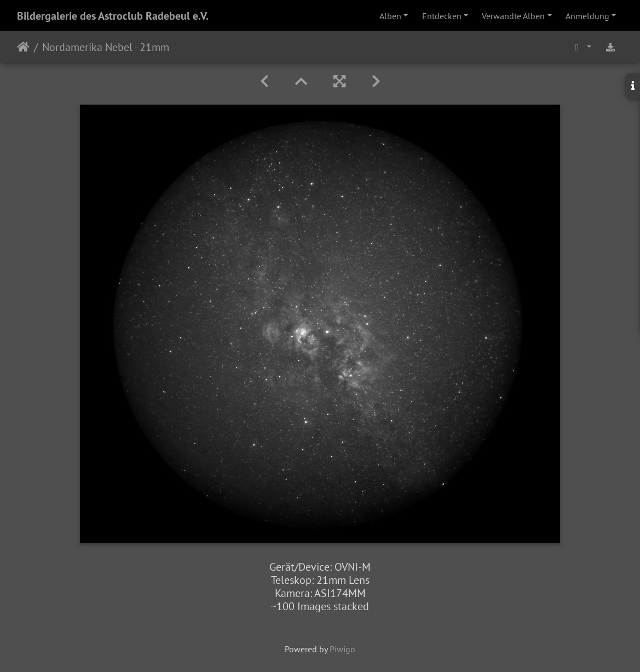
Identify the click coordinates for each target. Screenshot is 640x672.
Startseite (23, 47)
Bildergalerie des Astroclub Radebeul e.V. (113, 16)
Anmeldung (587, 16)
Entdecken (442, 16)
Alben (390, 16)
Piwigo (342, 649)
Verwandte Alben (513, 16)
